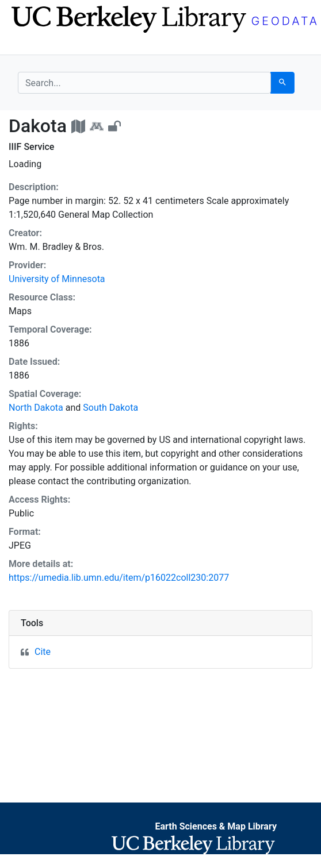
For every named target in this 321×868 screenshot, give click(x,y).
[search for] (144, 83)
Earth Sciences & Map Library (216, 826)
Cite (43, 652)
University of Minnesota (57, 279)
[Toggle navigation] (25, 45)
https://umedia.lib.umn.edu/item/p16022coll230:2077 (119, 578)
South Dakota (110, 408)
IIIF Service (31, 147)
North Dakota (36, 408)
